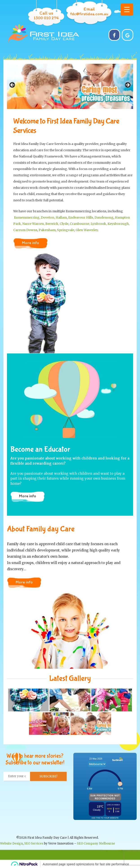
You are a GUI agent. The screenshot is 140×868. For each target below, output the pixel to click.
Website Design (11, 844)
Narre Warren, (34, 224)
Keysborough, (118, 224)
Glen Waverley (87, 230)
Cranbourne (80, 224)
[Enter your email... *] (17, 776)
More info (31, 243)
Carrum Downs (25, 230)
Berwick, (52, 224)
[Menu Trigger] (127, 10)
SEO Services (34, 844)
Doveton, (48, 217)
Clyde (64, 224)
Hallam (61, 217)
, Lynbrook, (98, 224)
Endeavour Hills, (81, 217)
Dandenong (104, 217)
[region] (70, 86)
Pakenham (47, 230)
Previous (13, 85)
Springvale (66, 230)
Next (127, 85)
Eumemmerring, (27, 217)
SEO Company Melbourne (96, 844)
